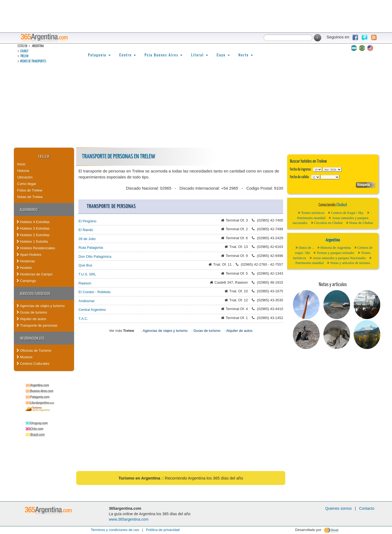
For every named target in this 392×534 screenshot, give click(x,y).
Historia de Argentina (336, 248)
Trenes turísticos (313, 213)
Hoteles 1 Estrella (32, 242)
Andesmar (86, 301)
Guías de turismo (32, 312)
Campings (26, 281)
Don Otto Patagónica (95, 257)
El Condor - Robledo (94, 292)
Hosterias (26, 261)
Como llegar (27, 184)
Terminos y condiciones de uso (115, 530)
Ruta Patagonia (91, 248)
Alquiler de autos (31, 319)
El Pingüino (87, 221)
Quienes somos (339, 508)
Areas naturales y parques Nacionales (339, 258)
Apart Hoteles (29, 255)
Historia (23, 171)
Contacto (367, 508)
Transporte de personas (37, 325)
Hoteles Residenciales (36, 248)
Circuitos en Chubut (328, 223)
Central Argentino (92, 310)
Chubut (24, 51)
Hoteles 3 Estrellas (33, 228)
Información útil (32, 338)
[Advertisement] (196, 107)
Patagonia (99, 55)
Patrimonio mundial (311, 218)
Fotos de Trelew (30, 190)
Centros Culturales (33, 364)
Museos (24, 357)
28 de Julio (87, 239)
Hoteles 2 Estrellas (33, 235)
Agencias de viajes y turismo (41, 306)
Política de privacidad (163, 530)
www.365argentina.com (129, 519)
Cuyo (223, 55)
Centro (128, 55)
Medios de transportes (33, 61)
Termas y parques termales (336, 253)
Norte (246, 55)
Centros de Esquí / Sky (347, 213)
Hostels (24, 268)
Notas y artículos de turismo (350, 263)
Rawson (85, 283)
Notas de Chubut (361, 223)
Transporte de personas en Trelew (118, 157)
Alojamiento (29, 210)
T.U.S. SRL (87, 274)
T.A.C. (83, 319)
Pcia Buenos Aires (163, 55)
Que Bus (85, 265)
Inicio (21, 164)
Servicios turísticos (35, 293)
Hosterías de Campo (35, 274)
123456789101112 (332, 169)
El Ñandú (86, 230)
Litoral (200, 55)
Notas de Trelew (30, 197)
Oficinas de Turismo (34, 351)
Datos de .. (306, 248)
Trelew (24, 56)
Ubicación (25, 177)
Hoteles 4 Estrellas (33, 222)
